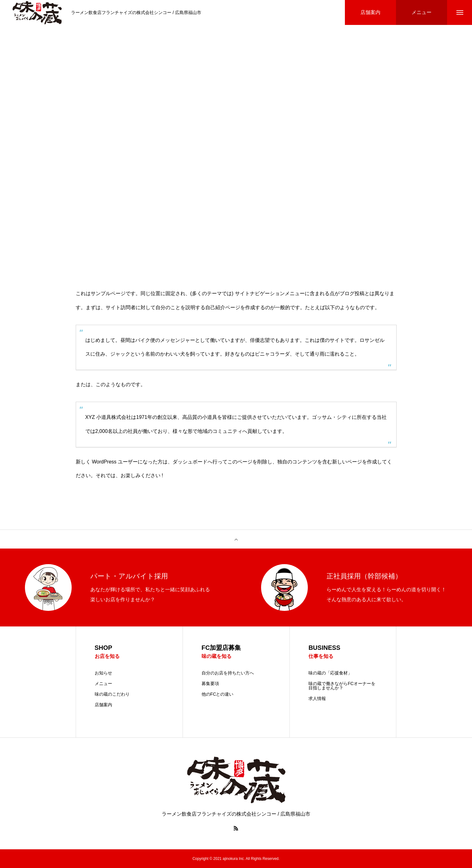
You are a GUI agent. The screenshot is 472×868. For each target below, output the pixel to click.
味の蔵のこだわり (112, 694)
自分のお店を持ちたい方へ (228, 673)
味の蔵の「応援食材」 (330, 673)
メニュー (103, 683)
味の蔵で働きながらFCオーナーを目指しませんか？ (342, 686)
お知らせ (103, 673)
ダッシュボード (190, 462)
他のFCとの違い (218, 694)
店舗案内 (103, 705)
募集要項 (210, 683)
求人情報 (317, 698)
